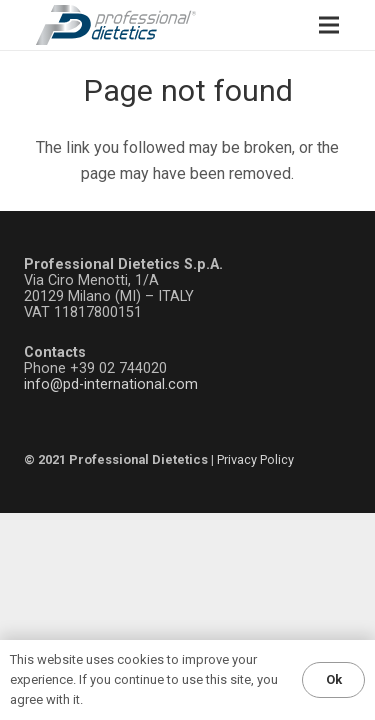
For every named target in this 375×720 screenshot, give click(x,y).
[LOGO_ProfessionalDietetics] (116, 25)
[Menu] (329, 25)
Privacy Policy (255, 459)
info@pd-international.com (111, 384)
